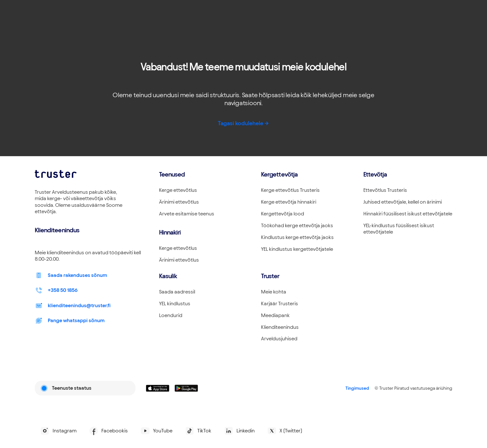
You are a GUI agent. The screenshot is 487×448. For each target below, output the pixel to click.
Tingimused (357, 388)
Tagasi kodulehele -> (243, 123)
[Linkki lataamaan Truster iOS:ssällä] (158, 388)
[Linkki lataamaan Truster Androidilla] (186, 388)
